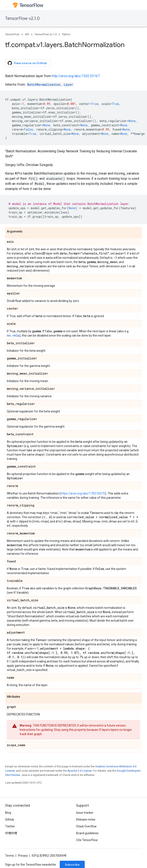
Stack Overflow (86, 826)
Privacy (23, 856)
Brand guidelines (87, 833)
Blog (8, 813)
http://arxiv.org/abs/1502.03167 (76, 76)
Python (66, 34)
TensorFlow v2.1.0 (22, 18)
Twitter (10, 826)
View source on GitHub (27, 63)
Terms (9, 856)
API (27, 34)
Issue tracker (85, 813)
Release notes (86, 819)
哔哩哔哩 (11, 833)
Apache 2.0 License (79, 771)
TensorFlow (12, 34)
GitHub (10, 819)
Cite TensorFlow (87, 840)
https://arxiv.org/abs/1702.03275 (83, 493)
